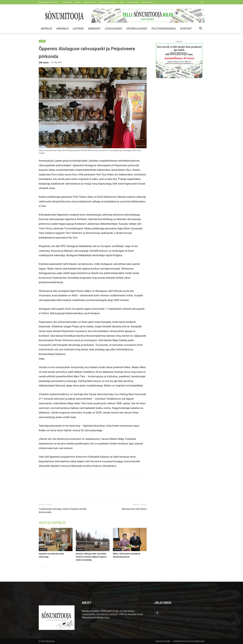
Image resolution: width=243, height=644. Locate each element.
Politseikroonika (164, 28)
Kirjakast (94, 28)
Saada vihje (67, 2)
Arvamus (63, 28)
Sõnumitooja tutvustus (108, 2)
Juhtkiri (78, 28)
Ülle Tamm (44, 63)
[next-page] (46, 566)
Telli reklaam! (148, 2)
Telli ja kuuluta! (133, 2)
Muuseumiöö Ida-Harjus (134, 509)
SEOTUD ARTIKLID (52, 523)
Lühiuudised (114, 28)
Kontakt (78, 2)
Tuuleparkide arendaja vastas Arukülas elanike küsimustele (63, 511)
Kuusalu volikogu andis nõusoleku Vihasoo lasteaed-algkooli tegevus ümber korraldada (91, 557)
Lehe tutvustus (90, 2)
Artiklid (46, 28)
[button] (201, 29)
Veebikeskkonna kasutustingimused (189, 641)
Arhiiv (122, 2)
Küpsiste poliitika (163, 641)
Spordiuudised (137, 28)
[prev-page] (41, 566)
